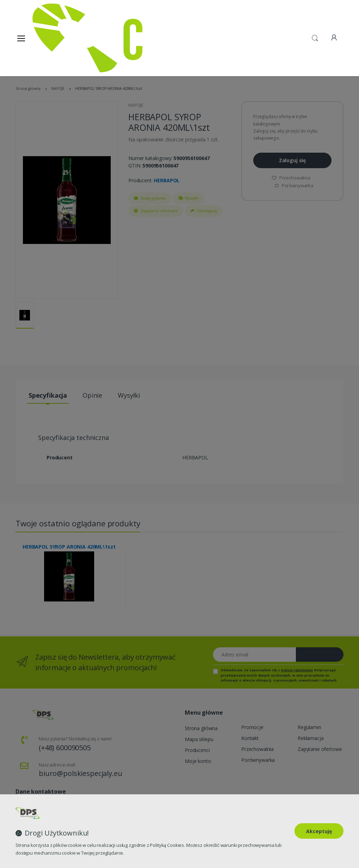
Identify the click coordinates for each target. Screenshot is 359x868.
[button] (315, 37)
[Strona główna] (50, 38)
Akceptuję (319, 831)
